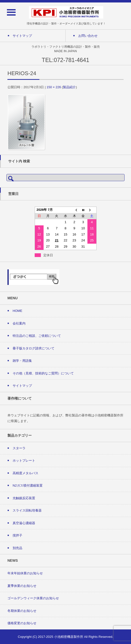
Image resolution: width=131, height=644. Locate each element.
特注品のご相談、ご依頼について (37, 336)
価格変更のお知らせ (22, 623)
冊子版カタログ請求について (34, 348)
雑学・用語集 (22, 361)
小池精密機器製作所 (69, 637)
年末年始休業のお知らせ (25, 573)
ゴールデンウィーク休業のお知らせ (33, 598)
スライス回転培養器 (27, 510)
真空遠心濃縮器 (24, 523)
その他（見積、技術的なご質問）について (43, 373)
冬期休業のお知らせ (22, 611)
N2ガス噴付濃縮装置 (28, 485)
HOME (17, 311)
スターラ (19, 448)
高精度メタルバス (26, 473)
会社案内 (19, 323)
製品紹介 (69, 87)
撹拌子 (17, 535)
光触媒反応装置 (24, 498)
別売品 (17, 548)
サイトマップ (22, 386)
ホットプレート (24, 461)
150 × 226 (54, 87)
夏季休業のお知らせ (22, 586)
